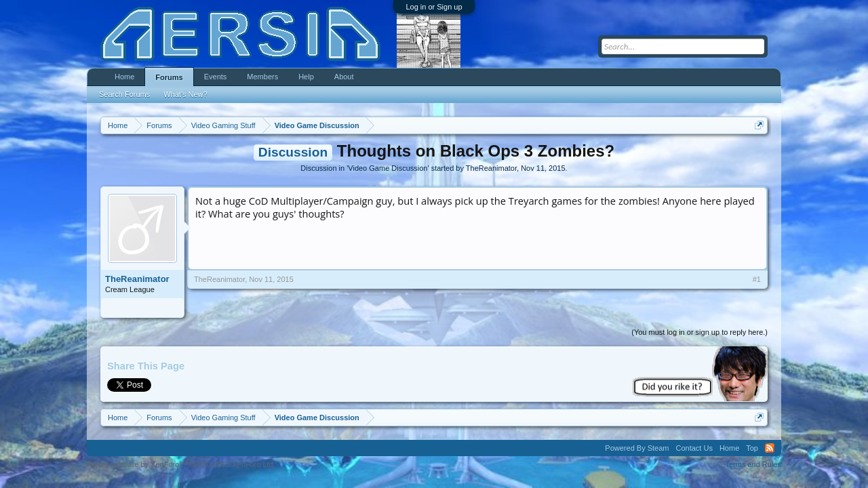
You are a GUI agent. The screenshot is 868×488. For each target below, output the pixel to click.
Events (216, 77)
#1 (757, 279)
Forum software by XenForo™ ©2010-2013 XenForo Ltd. (181, 464)
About (344, 77)
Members (262, 77)
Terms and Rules (753, 464)
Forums (169, 77)
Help (306, 77)
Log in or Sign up (434, 7)
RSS (770, 448)
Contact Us (694, 448)
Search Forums (124, 94)
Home (124, 77)
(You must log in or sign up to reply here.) (699, 332)
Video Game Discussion (388, 168)
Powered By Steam (637, 448)
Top (752, 448)
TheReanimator (491, 168)
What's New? (185, 94)
